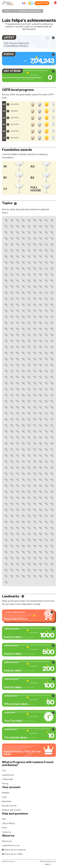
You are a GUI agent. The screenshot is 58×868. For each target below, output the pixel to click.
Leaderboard (8, 775)
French (7, 11)
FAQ (4, 819)
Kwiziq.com (7, 841)
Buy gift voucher (9, 806)
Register (6, 793)
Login (4, 797)
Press (5, 828)
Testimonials (7, 779)
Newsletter (7, 801)
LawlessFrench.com (11, 845)
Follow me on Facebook (14, 850)
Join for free (42, 3)
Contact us (7, 832)
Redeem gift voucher (11, 810)
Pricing (5, 783)
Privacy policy (9, 861)
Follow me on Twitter (12, 854)
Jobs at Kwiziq (8, 823)
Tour (4, 770)
